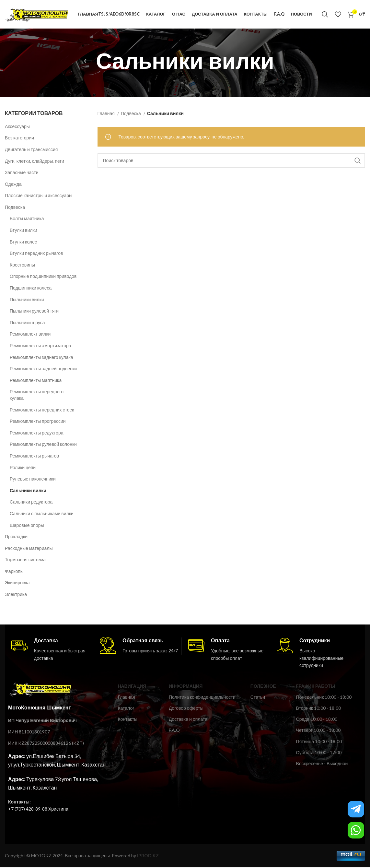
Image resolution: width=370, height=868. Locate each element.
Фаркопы (14, 572)
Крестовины (22, 265)
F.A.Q (174, 731)
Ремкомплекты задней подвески (43, 369)
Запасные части (22, 173)
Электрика (16, 595)
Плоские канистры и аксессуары (39, 196)
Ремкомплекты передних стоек (42, 410)
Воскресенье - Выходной (322, 764)
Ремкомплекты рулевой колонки (43, 445)
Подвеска (15, 208)
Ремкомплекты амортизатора (40, 346)
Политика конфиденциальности (202, 698)
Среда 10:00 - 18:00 (317, 720)
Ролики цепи (23, 468)
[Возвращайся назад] (88, 62)
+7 (11, 809)
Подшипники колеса (31, 288)
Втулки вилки (23, 231)
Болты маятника (27, 219)
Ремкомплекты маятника (36, 381)
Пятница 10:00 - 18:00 (319, 742)
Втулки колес (23, 242)
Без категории (19, 139)
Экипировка (17, 583)
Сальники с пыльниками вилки (42, 514)
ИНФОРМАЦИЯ (186, 687)
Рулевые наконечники (33, 479)
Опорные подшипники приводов (43, 277)
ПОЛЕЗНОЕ (263, 687)
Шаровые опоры (27, 526)
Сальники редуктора (31, 503)
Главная (107, 114)
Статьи (258, 698)
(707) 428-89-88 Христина (41, 809)
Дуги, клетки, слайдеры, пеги (35, 162)
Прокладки (16, 537)
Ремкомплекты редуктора (36, 433)
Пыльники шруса (27, 323)
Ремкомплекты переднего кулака (37, 396)
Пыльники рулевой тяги (34, 311)
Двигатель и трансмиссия (31, 150)
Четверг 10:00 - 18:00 (318, 731)
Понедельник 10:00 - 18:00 (324, 698)
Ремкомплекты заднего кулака (41, 358)
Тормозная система (25, 560)
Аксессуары (17, 127)
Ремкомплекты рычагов (34, 456)
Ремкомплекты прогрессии (38, 422)
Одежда (13, 185)
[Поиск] (325, 15)
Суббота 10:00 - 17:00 (319, 753)
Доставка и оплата (188, 720)
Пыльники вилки (27, 300)
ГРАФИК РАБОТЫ (316, 687)
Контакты (127, 720)
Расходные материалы (29, 549)
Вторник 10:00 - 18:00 (318, 709)
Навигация (132, 687)
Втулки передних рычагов (36, 254)
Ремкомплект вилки (30, 335)
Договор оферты (186, 709)
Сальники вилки (28, 491)
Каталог (126, 709)
